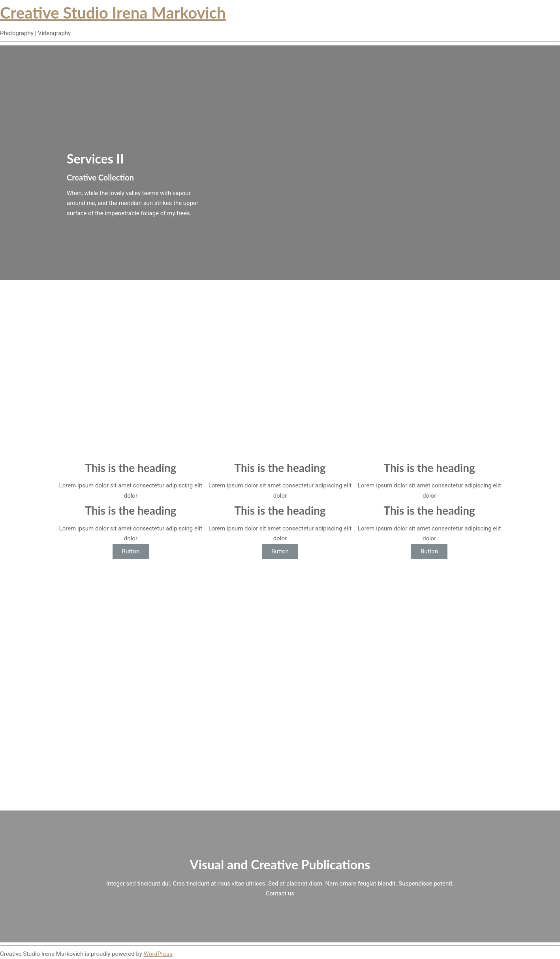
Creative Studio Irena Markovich (113, 13)
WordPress (158, 954)
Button (131, 551)
